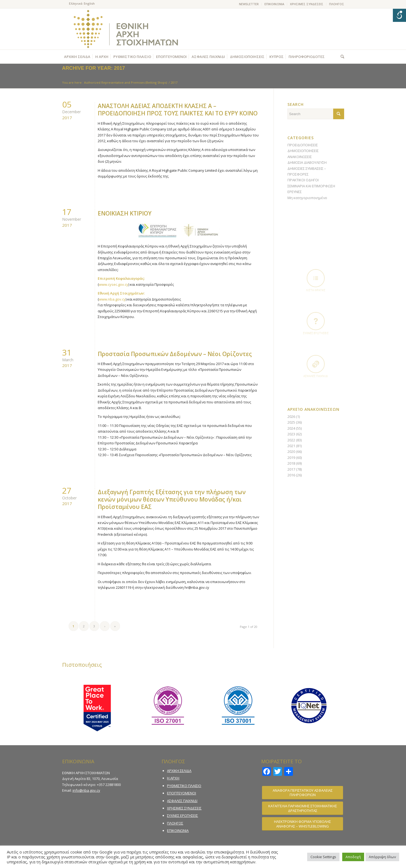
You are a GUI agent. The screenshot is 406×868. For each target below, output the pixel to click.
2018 (291, 463)
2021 (291, 446)
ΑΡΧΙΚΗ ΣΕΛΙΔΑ (179, 771)
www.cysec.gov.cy (114, 284)
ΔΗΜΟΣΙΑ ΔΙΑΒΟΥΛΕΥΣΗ (307, 162)
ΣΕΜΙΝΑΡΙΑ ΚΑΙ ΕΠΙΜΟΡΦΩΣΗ (311, 186)
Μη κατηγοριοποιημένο (307, 198)
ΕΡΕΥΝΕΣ (295, 192)
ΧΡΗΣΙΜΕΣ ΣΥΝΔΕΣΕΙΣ (307, 4)
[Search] (341, 57)
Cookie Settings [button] (323, 857)
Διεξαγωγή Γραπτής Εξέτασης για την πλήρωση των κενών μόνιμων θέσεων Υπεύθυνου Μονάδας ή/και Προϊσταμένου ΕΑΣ (172, 499)
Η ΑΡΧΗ (173, 778)
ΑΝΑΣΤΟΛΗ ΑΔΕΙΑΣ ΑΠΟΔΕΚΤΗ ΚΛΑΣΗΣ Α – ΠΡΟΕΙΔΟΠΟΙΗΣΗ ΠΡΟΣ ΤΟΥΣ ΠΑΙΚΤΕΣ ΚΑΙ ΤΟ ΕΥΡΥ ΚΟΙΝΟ (178, 110)
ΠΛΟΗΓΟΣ (337, 4)
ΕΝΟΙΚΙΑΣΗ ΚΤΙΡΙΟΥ (125, 213)
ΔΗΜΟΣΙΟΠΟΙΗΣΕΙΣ (303, 151)
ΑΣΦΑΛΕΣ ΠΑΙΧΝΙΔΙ (182, 801)
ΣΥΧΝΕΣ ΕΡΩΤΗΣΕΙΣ (182, 815)
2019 (291, 458)
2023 (291, 434)
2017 (291, 469)
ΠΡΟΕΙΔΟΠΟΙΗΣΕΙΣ (303, 145)
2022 (291, 440)
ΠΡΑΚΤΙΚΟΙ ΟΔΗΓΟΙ (303, 180)
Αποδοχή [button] (353, 857)
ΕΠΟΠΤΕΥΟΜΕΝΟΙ (182, 793)
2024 (291, 428)
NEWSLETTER (249, 4)
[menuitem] (249, 4)
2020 (291, 452)
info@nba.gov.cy (86, 790)
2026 (291, 416)
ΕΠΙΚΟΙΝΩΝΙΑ (274, 4)
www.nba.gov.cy (112, 299)
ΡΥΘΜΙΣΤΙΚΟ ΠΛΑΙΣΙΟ (184, 786)
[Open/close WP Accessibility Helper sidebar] (399, 15)
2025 (291, 422)
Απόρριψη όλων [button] (382, 857)
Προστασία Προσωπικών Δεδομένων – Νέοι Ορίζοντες (175, 354)
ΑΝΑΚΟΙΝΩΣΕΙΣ (300, 157)
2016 (291, 475)
